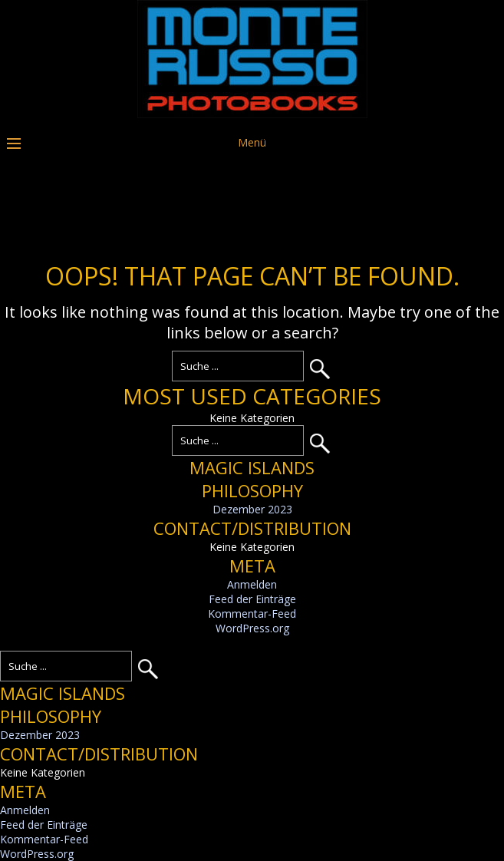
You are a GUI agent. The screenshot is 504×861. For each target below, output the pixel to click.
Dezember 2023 (252, 509)
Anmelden (252, 584)
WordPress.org (252, 628)
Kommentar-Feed (252, 614)
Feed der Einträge (252, 599)
